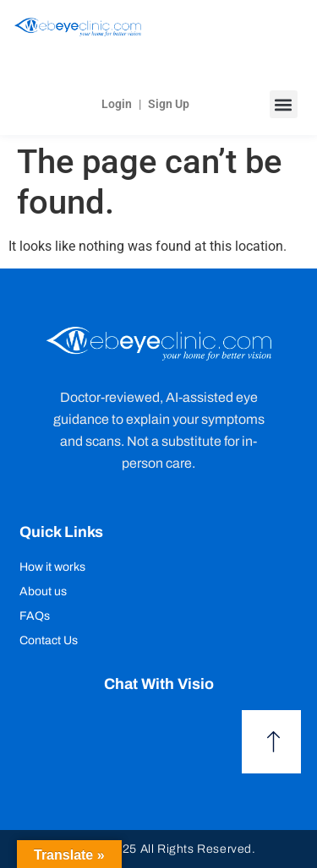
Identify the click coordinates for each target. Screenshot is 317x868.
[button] (284, 104)
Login (117, 104)
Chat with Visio (159, 684)
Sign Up (169, 104)
